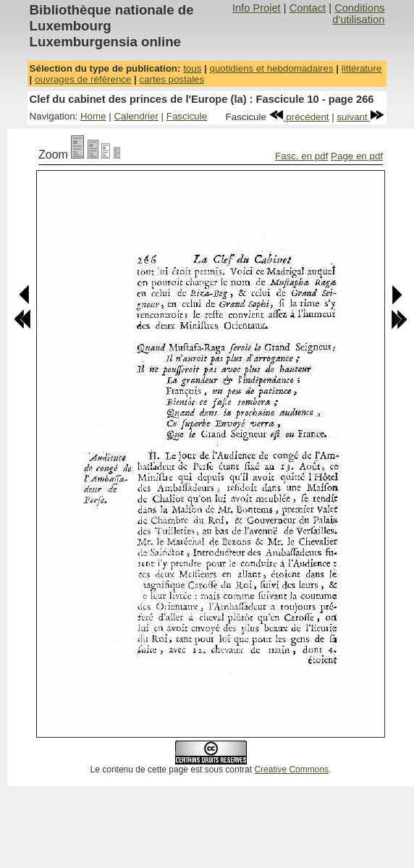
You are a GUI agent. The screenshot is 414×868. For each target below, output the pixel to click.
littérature (362, 68)
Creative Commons (291, 770)
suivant (360, 117)
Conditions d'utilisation (358, 14)
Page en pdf (357, 156)
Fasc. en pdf (301, 156)
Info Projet (257, 8)
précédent (299, 117)
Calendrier (136, 116)
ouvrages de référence (83, 79)
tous (192, 68)
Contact (308, 8)
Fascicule (187, 116)
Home (93, 116)
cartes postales (172, 79)
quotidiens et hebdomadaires (271, 68)
